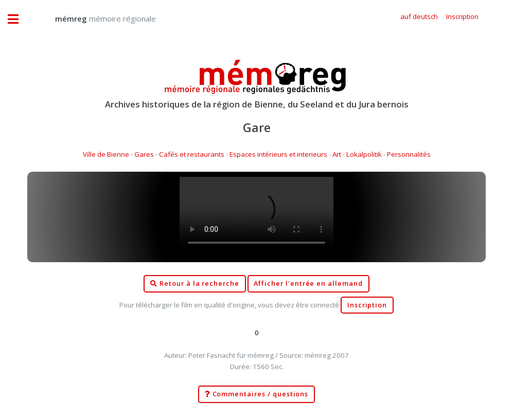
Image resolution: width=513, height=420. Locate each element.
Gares (144, 154)
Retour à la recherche (195, 284)
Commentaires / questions (257, 394)
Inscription (367, 305)
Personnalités (409, 154)
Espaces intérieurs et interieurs (278, 154)
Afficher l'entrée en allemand (308, 284)
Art (337, 154)
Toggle (19, 19)
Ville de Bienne (106, 154)
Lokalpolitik (364, 154)
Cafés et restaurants (192, 154)
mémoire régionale (95, 19)
